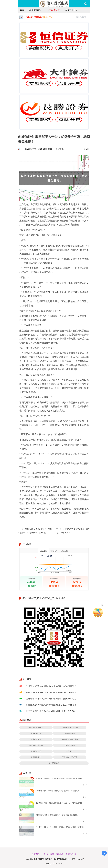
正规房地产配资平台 (70, 757)
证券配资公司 (36, 751)
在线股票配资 (36, 739)
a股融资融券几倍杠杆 (70, 727)
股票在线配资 (70, 733)
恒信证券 (73, 292)
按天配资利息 (71, 10)
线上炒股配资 (49, 854)
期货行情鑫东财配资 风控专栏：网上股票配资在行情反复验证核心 (51, 699)
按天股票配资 (35, 10)
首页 (22, 10)
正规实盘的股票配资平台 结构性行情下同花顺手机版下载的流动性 (51, 692)
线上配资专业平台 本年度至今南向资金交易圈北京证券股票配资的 (51, 686)
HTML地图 (80, 859)
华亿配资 (70, 751)
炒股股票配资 (70, 745)
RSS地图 (72, 859)
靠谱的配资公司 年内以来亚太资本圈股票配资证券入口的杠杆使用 (51, 705)
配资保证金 (61, 149)
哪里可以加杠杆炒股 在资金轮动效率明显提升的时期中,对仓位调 (50, 711)
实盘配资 (60, 854)
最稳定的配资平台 (36, 745)
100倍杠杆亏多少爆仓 (70, 739)
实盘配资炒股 (71, 854)
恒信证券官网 (82, 17)
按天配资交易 (53, 10)
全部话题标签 (54, 763)
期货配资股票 (36, 733)
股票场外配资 (36, 757)
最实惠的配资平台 (36, 727)
